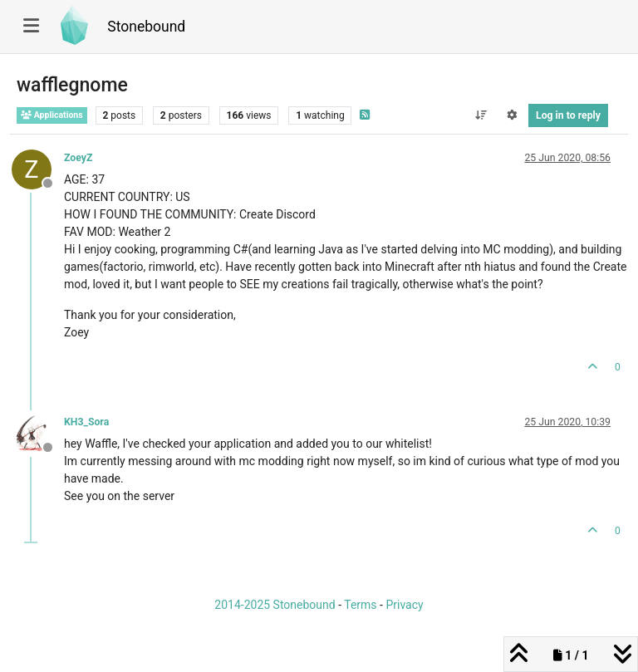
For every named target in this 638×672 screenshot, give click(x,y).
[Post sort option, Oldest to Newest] (481, 115)
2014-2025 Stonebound (275, 605)
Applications (52, 115)
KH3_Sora (86, 422)
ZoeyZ (78, 158)
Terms (360, 605)
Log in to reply (568, 115)
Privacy (404, 605)
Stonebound (146, 27)
